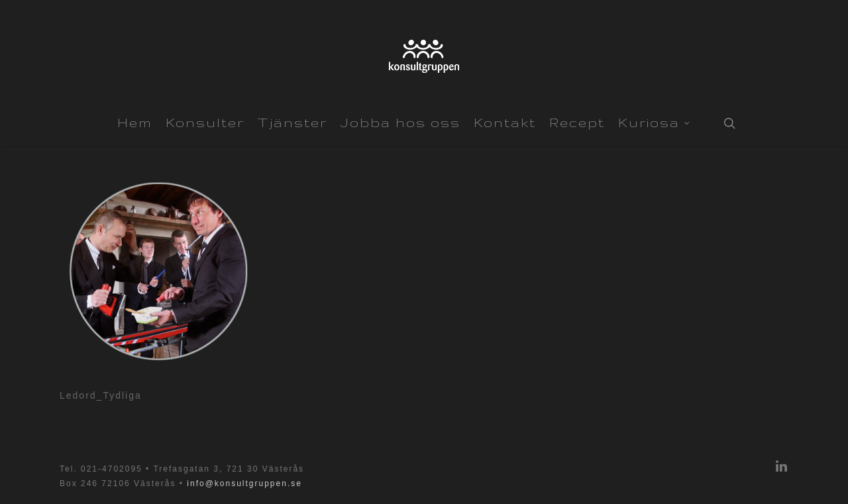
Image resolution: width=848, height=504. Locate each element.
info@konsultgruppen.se (244, 483)
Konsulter (205, 123)
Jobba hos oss (400, 123)
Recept (577, 123)
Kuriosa (654, 121)
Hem (135, 123)
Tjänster (292, 123)
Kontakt (505, 123)
